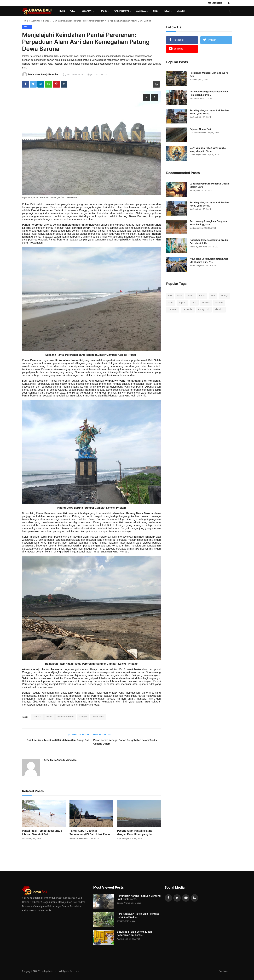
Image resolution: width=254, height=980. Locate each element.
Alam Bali (36, 21)
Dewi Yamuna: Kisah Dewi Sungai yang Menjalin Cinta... (208, 149)
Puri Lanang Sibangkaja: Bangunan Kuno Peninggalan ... (209, 223)
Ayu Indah (194, 117)
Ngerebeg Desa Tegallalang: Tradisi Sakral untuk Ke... (209, 242)
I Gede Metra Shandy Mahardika (59, 760)
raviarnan (26, 839)
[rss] (195, 898)
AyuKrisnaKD (123, 939)
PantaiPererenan (66, 717)
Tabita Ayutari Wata (199, 247)
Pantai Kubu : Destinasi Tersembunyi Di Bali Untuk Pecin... (91, 832)
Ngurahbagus (124, 839)
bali (170, 296)
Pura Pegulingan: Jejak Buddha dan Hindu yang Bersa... (209, 112)
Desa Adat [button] (88, 11)
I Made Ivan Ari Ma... (199, 133)
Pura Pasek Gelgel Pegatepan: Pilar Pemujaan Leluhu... (209, 93)
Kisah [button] (168, 11)
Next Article (102, 735)
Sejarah (182, 303)
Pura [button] (73, 11)
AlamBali (37, 717)
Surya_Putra (195, 191)
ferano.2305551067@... (80, 839)
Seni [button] (157, 11)
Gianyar (206, 303)
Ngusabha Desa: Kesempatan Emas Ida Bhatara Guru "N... (209, 260)
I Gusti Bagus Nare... (199, 155)
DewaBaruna (98, 717)
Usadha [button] (182, 11)
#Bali (194, 303)
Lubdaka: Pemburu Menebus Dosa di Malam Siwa (210, 185)
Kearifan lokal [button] (123, 11)
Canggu (83, 717)
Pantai (46, 21)
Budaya (225, 296)
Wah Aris (194, 80)
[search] (229, 11)
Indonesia (215, 3)
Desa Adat (188, 309)
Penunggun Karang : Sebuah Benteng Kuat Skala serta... (139, 897)
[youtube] (186, 898)
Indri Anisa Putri (197, 228)
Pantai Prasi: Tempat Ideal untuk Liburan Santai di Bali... (42, 832)
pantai (191, 296)
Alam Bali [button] (142, 11)
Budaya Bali (204, 309)
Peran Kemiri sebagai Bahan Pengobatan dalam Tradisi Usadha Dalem (125, 742)
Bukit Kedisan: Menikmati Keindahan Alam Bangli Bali (58, 740)
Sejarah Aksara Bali (200, 129)
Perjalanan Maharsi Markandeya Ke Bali (209, 74)
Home (62, 11)
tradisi (202, 296)
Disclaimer (224, 971)
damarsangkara (197, 266)
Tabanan (173, 309)
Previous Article (78, 735)
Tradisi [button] (104, 11)
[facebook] (168, 898)
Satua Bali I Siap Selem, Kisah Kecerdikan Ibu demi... (134, 933)
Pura (180, 296)
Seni (213, 296)
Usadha (219, 303)
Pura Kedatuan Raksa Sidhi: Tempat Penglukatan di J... (138, 915)
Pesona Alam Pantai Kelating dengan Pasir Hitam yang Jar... (136, 832)
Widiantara (195, 99)
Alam (171, 303)
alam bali (219, 309)
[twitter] (177, 898)
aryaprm (121, 921)
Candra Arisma (124, 903)
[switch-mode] (229, 3)
